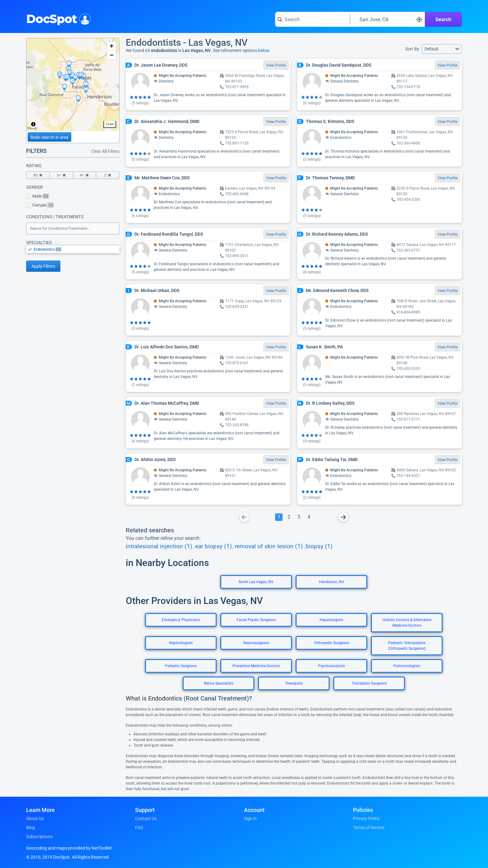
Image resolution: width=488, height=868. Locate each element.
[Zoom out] (112, 55)
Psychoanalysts (331, 666)
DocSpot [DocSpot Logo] (57, 18)
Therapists (294, 683)
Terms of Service (369, 828)
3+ (61, 175)
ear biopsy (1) (213, 546)
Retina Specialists (219, 683)
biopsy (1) (319, 546)
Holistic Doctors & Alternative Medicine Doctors (407, 623)
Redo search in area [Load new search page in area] (49, 137)
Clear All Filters (105, 151)
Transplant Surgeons (369, 683)
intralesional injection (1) (159, 546)
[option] (77, 249)
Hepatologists (331, 620)
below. (264, 50)
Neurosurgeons (256, 643)
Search (443, 19)
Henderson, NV (332, 582)
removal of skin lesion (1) (269, 546)
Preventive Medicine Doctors (256, 666)
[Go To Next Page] (343, 517)
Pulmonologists (407, 666)
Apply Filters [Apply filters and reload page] (43, 266)
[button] (442, 49)
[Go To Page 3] (299, 517)
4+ (85, 175)
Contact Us (146, 818)
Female (40, 205)
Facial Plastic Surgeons (256, 620)
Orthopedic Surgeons (332, 643)
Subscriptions (39, 837)
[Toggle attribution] (33, 124)
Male (38, 196)
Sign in (250, 818)
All (38, 175)
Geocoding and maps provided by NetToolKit (69, 848)
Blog (30, 828)
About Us (35, 818)
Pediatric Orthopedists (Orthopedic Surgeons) (407, 646)
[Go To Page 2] (289, 517)
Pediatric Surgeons (181, 666)
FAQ (139, 828)
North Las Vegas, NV (256, 582)
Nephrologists (181, 643)
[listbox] (73, 249)
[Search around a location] (387, 19)
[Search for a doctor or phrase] (312, 19)
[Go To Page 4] (309, 517)
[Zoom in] (112, 46)
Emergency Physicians (181, 620)
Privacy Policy (366, 818)
